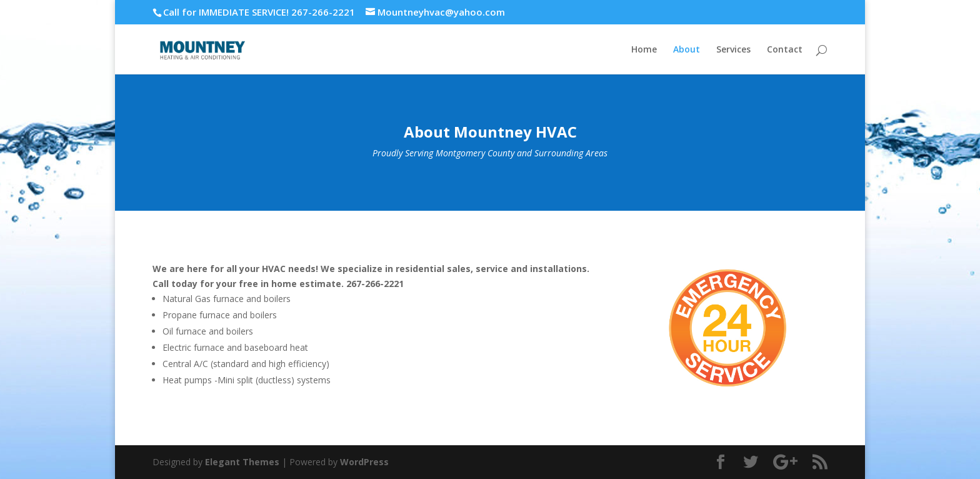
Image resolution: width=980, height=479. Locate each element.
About (687, 50)
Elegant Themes (242, 462)
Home (644, 50)
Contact (785, 50)
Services (733, 50)
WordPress (364, 462)
